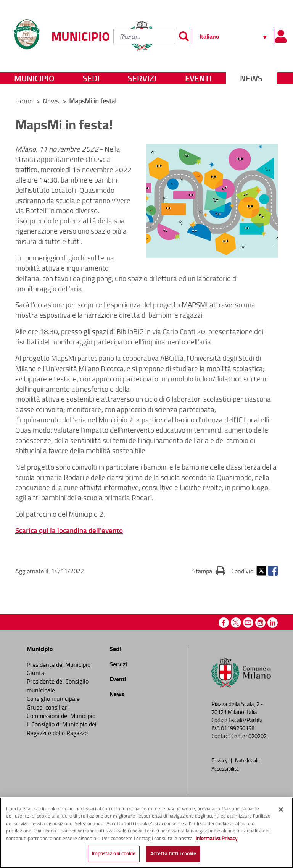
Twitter (261, 571)
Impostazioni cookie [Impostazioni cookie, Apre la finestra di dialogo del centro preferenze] (113, 856)
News (251, 78)
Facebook (273, 571)
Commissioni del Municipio (61, 716)
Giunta (35, 673)
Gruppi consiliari (48, 707)
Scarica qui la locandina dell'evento (69, 530)
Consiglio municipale (53, 698)
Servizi (142, 78)
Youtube (248, 623)
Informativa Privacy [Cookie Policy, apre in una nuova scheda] (217, 840)
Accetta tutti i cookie (173, 856)
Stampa (209, 571)
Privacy (220, 760)
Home (24, 101)
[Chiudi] (281, 811)
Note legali (247, 760)
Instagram (260, 623)
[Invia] (184, 36)
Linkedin (273, 623)
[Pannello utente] (281, 36)
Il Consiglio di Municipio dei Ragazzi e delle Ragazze (62, 728)
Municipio (34, 78)
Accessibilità (225, 768)
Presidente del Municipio (59, 664)
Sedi (91, 78)
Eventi (198, 78)
